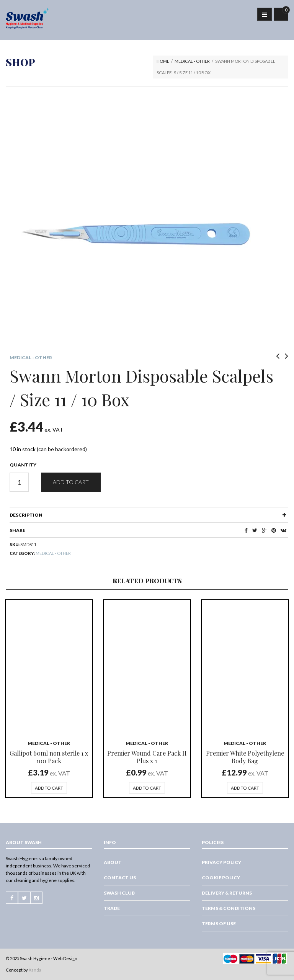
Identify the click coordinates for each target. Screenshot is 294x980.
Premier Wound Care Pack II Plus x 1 (147, 757)
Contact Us (120, 878)
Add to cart (71, 482)
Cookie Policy (221, 878)
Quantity (23, 465)
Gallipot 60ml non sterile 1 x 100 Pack (49, 757)
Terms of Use (219, 924)
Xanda (35, 970)
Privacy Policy (221, 862)
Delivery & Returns (227, 893)
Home (163, 61)
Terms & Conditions (229, 908)
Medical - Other (192, 61)
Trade (112, 908)
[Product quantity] (19, 482)
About (113, 862)
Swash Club (119, 893)
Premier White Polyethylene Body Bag (245, 757)
